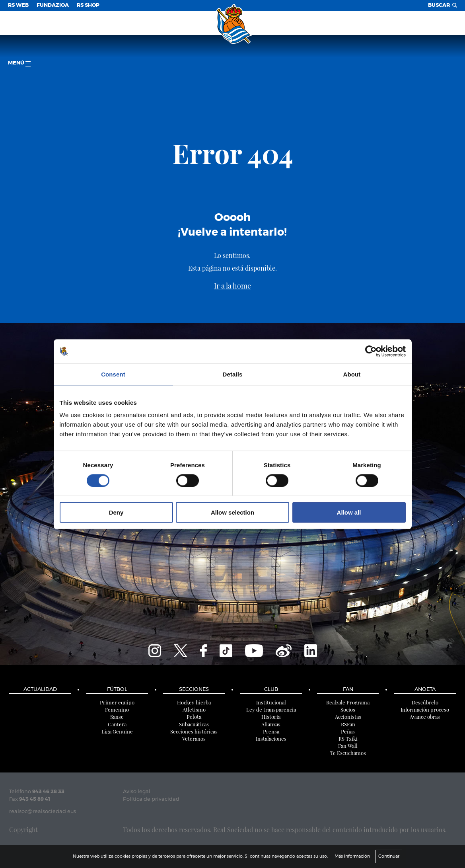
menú (19, 63)
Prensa (271, 731)
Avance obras (425, 717)
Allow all (349, 512)
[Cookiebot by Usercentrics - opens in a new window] (371, 351)
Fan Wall (348, 746)
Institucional (271, 702)
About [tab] (352, 374)
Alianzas (271, 724)
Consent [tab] (113, 374)
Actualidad (40, 690)
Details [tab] (233, 374)
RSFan (348, 724)
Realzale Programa (348, 702)
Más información (352, 856)
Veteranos (194, 738)
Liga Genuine (117, 731)
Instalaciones (271, 738)
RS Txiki (348, 738)
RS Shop (88, 5)
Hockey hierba (194, 702)
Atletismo (194, 709)
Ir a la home (232, 286)
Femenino (117, 709)
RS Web (18, 5)
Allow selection (232, 512)
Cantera (117, 724)
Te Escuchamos (348, 753)
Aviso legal (137, 792)
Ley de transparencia (271, 709)
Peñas (348, 731)
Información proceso (425, 709)
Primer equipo (117, 702)
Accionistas (348, 717)
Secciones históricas (194, 731)
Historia (271, 717)
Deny (116, 512)
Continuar (389, 856)
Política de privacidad (151, 799)
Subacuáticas (194, 724)
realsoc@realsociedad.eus (43, 812)
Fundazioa (53, 5)
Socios (348, 709)
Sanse (117, 717)
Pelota (194, 717)
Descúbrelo (425, 702)
